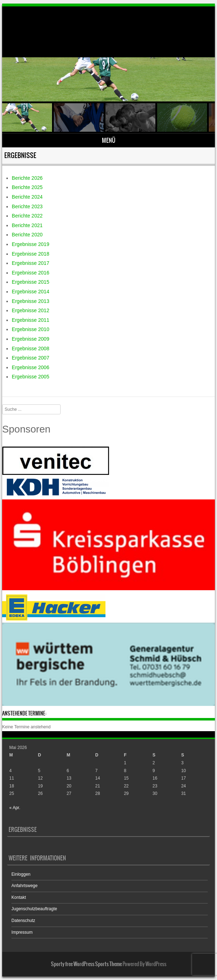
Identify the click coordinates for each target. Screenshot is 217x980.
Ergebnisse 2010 (30, 329)
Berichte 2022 (27, 216)
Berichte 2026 (27, 178)
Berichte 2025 (27, 187)
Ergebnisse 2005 (30, 377)
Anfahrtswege (24, 886)
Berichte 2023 (27, 206)
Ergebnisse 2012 (30, 310)
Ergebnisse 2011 (30, 320)
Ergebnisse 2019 (30, 244)
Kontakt (19, 897)
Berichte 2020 (27, 235)
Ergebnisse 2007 (30, 358)
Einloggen (21, 874)
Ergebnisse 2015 (30, 282)
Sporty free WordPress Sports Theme (86, 964)
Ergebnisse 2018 (30, 254)
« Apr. (15, 808)
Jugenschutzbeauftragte (34, 909)
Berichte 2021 (27, 225)
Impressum (22, 932)
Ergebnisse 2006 (30, 367)
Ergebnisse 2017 (30, 263)
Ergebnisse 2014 (30, 292)
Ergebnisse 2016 (30, 273)
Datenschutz (23, 921)
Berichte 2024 (27, 197)
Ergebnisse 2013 (30, 301)
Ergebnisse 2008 (30, 348)
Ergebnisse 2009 (30, 339)
